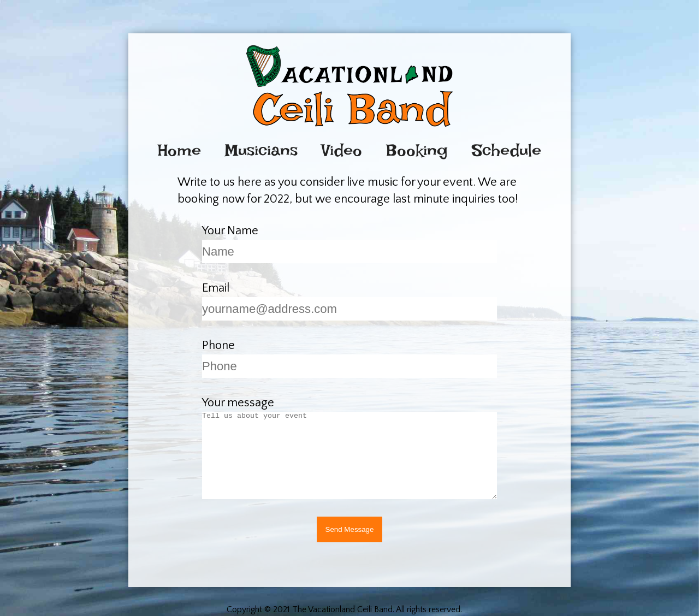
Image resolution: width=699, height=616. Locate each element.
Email (216, 288)
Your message (238, 403)
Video (342, 150)
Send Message (350, 529)
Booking (417, 150)
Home (179, 150)
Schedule (507, 150)
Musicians (261, 150)
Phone (218, 345)
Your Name (230, 231)
